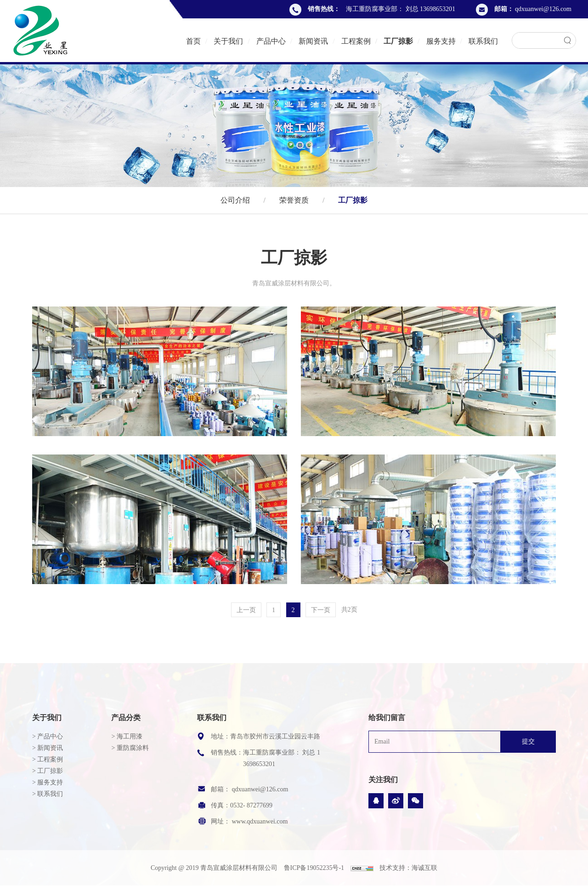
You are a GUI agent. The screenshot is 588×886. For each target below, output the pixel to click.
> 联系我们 (48, 794)
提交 (528, 741)
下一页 (321, 624)
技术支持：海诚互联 (408, 868)
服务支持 (441, 41)
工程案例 (356, 41)
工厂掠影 (398, 41)
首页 (193, 41)
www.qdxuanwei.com (260, 821)
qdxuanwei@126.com (543, 9)
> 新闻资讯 (48, 748)
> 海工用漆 (127, 736)
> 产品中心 (48, 736)
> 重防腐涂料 (130, 748)
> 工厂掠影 (48, 771)
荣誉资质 (294, 200)
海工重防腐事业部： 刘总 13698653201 (401, 9)
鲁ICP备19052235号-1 (314, 868)
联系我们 (483, 41)
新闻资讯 (313, 41)
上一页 (246, 624)
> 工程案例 (48, 759)
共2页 (349, 624)
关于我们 (228, 41)
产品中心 (271, 41)
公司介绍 (237, 200)
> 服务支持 (48, 782)
